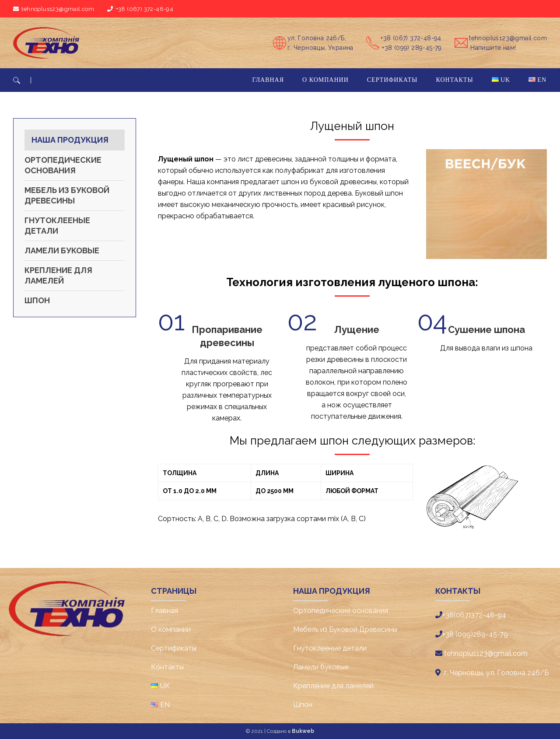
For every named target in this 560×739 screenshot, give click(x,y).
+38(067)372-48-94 (474, 615)
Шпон (37, 300)
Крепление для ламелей (58, 275)
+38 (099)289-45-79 (475, 634)
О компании (171, 629)
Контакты (167, 667)
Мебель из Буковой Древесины (67, 195)
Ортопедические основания (63, 165)
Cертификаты (174, 648)
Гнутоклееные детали (57, 226)
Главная (164, 611)
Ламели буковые (62, 250)
